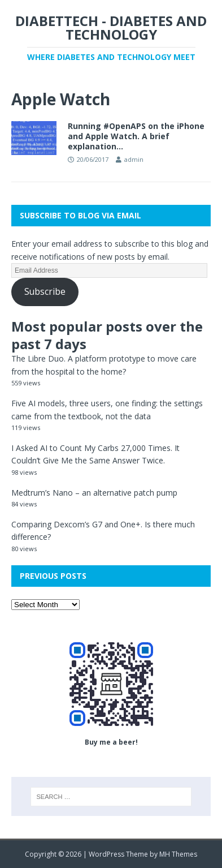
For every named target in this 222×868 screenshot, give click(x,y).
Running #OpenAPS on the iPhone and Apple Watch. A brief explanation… (136, 136)
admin (134, 159)
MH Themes (178, 854)
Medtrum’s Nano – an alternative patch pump (94, 493)
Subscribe (45, 291)
